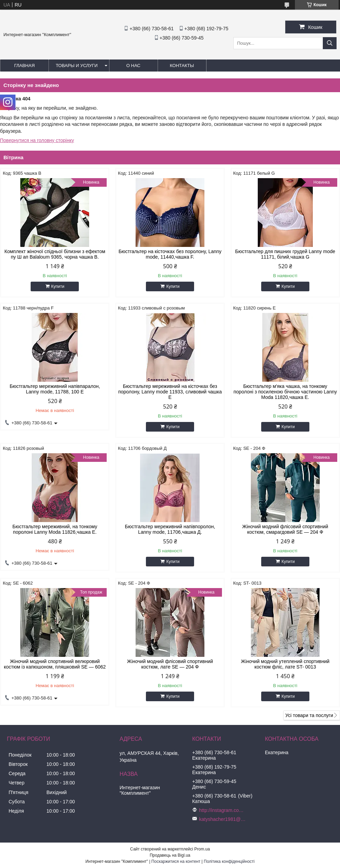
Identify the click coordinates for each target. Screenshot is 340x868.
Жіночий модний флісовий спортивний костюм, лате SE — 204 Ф (170, 664)
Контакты (182, 66)
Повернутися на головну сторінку (37, 140)
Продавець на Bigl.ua (170, 855)
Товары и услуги (77, 66)
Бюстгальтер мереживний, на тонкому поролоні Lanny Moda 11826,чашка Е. (55, 529)
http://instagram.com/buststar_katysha (223, 810)
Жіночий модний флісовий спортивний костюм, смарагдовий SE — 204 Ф (285, 529)
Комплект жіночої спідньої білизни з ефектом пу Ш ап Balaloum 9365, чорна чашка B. (55, 254)
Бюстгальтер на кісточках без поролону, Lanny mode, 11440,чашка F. (170, 254)
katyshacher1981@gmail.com (223, 819)
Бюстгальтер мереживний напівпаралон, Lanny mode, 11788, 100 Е (55, 389)
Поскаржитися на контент (176, 861)
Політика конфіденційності (229, 861)
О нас (133, 66)
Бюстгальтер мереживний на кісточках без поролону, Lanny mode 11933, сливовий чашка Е (170, 392)
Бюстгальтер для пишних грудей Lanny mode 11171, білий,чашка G (285, 254)
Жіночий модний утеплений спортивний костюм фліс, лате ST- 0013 (285, 664)
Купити (58, 286)
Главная (24, 66)
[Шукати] (330, 43)
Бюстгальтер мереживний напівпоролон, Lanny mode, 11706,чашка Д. (170, 529)
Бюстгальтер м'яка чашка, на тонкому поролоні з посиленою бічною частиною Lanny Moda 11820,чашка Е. (285, 392)
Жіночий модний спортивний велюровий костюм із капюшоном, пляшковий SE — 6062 (55, 664)
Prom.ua (202, 849)
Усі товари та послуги (309, 715)
